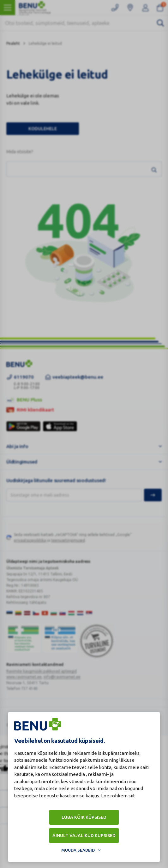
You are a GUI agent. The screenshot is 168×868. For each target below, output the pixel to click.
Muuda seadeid (78, 850)
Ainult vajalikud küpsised (84, 836)
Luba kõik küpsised (84, 817)
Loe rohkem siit (118, 796)
